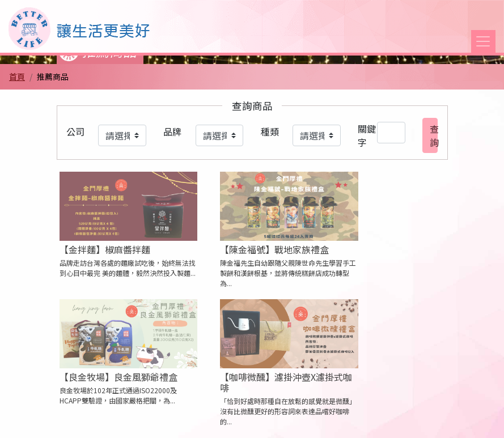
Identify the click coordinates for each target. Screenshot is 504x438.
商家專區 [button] (335, 420)
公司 (75, 131)
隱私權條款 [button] (173, 420)
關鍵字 (367, 135)
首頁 (17, 76)
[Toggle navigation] (483, 41)
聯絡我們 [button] (282, 420)
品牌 (172, 131)
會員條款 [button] (230, 420)
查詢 (434, 135)
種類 (270, 131)
